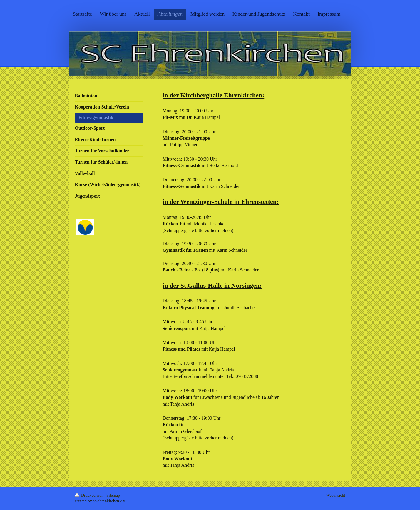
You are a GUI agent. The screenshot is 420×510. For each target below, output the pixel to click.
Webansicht (336, 495)
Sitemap (113, 495)
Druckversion (90, 495)
